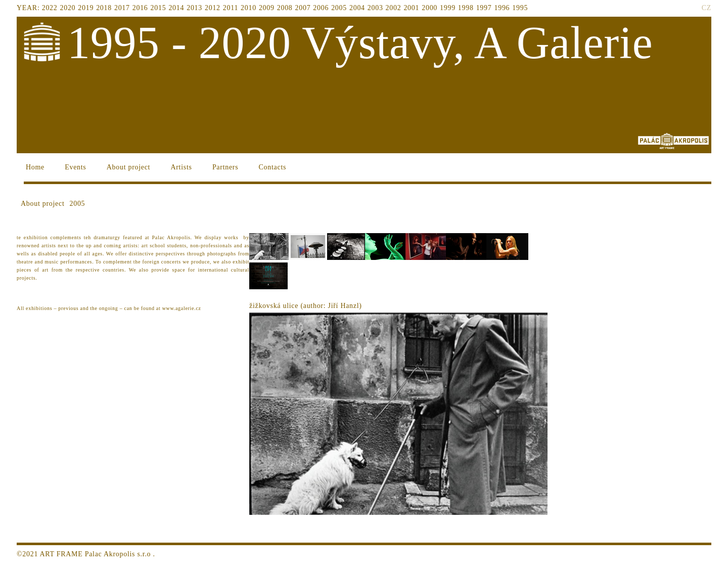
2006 (321, 8)
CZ (707, 8)
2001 (411, 8)
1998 (466, 8)
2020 (68, 8)
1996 (502, 8)
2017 (122, 8)
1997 (484, 8)
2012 (213, 8)
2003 (375, 8)
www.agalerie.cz (182, 308)
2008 (285, 8)
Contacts (273, 167)
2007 (303, 8)
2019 (86, 8)
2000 (429, 8)
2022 (50, 8)
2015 (158, 8)
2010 (248, 8)
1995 (520, 8)
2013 (194, 8)
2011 (231, 8)
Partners (225, 167)
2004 (357, 8)
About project (128, 167)
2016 (140, 8)
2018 (104, 8)
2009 (267, 8)
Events (75, 167)
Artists (181, 167)
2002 (394, 8)
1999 (448, 8)
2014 (176, 8)
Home (35, 167)
